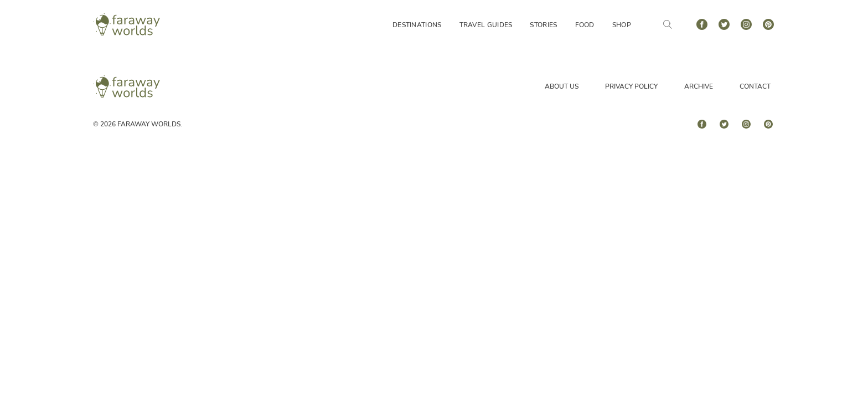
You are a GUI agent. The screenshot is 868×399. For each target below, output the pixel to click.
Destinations (417, 25)
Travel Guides (486, 25)
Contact (755, 86)
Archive (699, 86)
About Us (562, 86)
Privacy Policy (631, 86)
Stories (543, 25)
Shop (622, 25)
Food (585, 25)
